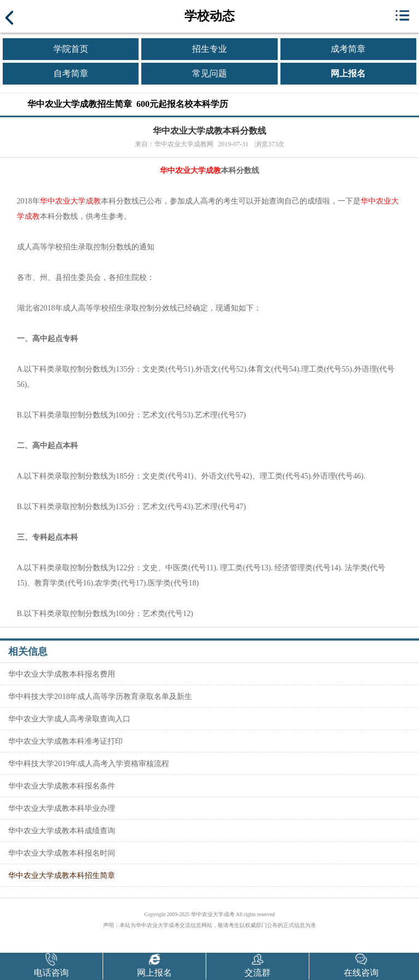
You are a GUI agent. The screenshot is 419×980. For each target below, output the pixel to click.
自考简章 (71, 73)
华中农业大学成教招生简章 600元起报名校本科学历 (128, 104)
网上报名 (348, 73)
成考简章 (348, 49)
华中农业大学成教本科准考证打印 (65, 741)
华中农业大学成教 (190, 171)
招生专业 (209, 49)
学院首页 (71, 49)
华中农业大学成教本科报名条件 (62, 786)
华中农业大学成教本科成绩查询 (62, 830)
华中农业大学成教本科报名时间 (62, 853)
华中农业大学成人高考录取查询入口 (69, 719)
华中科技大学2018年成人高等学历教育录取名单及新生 (100, 696)
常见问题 (209, 73)
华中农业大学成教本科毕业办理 (62, 808)
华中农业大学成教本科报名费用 (62, 674)
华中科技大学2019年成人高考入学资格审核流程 (89, 763)
